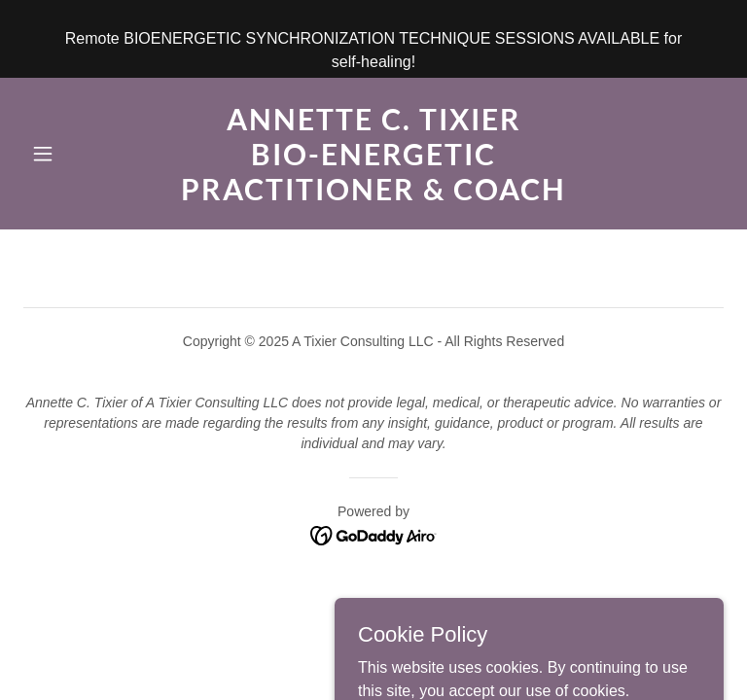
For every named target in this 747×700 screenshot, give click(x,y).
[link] (373, 195)
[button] (76, 154)
